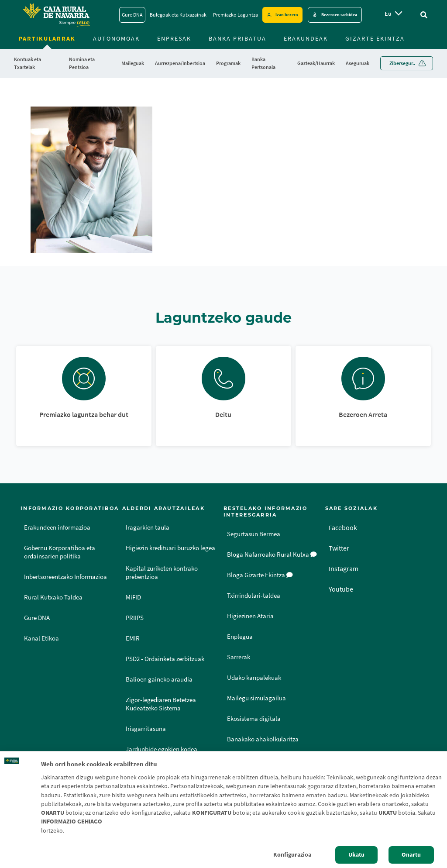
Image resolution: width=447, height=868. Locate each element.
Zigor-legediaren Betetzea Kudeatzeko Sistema (161, 704)
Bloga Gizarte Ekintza (260, 575)
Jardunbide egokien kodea (162, 749)
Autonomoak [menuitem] (116, 38)
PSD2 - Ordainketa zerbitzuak (165, 659)
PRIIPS (135, 618)
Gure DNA (37, 618)
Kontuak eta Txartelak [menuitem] (28, 63)
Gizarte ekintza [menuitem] (375, 38)
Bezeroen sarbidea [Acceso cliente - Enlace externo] (339, 15)
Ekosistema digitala (254, 719)
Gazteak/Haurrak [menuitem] (316, 63)
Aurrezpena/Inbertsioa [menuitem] (180, 63)
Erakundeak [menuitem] (306, 38)
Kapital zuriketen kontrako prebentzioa (162, 573)
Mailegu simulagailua (256, 698)
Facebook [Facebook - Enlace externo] (343, 527)
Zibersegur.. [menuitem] (402, 63)
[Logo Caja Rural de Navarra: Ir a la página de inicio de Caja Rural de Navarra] (56, 15)
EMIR (133, 638)
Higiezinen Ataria (250, 616)
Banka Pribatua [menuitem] (237, 38)
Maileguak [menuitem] (133, 63)
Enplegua (240, 637)
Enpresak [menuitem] (174, 38)
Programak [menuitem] (228, 63)
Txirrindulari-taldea (254, 596)
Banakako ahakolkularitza (263, 739)
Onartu (411, 855)
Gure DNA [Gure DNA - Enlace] (132, 15)
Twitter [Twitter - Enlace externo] (339, 548)
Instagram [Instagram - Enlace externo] (344, 568)
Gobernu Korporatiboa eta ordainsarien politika (60, 552)
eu (388, 14)
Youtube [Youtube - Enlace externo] (341, 589)
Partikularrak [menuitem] (47, 38)
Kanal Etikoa (41, 638)
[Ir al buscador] (424, 15)
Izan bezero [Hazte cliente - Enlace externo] (287, 15)
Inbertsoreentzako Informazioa (65, 577)
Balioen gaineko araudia (159, 679)
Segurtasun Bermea (254, 534)
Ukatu (356, 855)
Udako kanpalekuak (254, 678)
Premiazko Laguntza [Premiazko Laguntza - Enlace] (236, 15)
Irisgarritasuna (146, 729)
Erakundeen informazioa (57, 527)
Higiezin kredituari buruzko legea (170, 548)
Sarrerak (239, 657)
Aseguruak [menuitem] (358, 63)
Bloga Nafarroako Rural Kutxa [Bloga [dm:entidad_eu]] (272, 555)
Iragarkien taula (148, 527)
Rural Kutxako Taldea (53, 597)
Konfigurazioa (292, 855)
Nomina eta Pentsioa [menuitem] (82, 63)
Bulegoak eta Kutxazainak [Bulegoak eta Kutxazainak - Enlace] (178, 15)
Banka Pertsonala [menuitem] (263, 63)
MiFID (133, 597)
